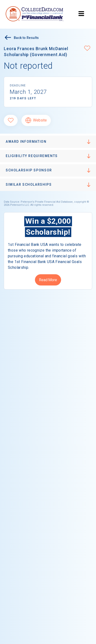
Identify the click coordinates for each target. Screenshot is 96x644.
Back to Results (21, 38)
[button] (87, 49)
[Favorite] (11, 120)
